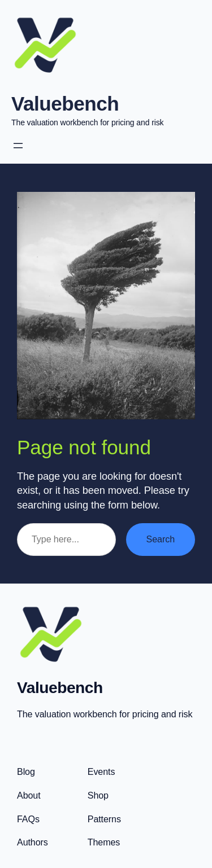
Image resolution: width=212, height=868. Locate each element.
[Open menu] (18, 146)
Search (161, 539)
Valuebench (65, 104)
